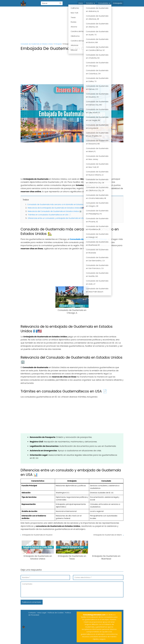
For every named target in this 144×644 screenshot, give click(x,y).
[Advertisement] (72, 25)
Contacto (32, 613)
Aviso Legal (42, 613)
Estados (90, 3)
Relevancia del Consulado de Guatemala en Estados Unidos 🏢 (55, 211)
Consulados (103, 3)
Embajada (118, 3)
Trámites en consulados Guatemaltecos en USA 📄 (49, 215)
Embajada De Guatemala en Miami (108, 535)
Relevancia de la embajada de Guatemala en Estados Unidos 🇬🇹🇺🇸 (56, 208)
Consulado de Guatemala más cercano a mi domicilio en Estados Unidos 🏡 (60, 204)
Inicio (81, 3)
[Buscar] (60, 3)
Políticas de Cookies (56, 613)
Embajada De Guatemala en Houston (37, 535)
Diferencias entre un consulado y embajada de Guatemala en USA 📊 (57, 218)
